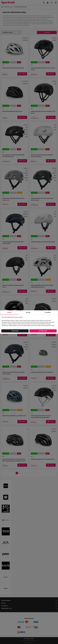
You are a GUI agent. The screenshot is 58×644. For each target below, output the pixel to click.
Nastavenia (15, 331)
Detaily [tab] (28, 312)
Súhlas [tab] (9, 312)
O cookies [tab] (48, 312)
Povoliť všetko (43, 331)
